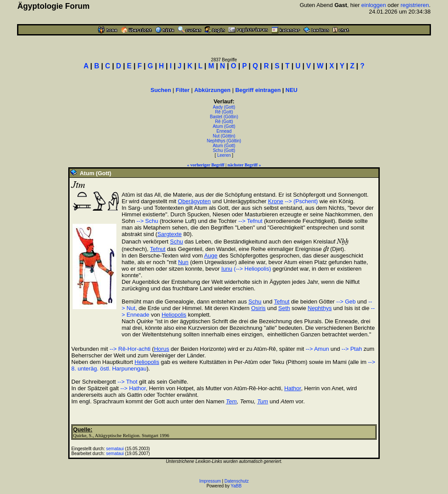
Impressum (210, 481)
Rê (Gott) (224, 112)
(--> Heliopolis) (253, 269)
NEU (292, 90)
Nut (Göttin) (224, 136)
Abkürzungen (212, 90)
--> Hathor (133, 388)
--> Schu (147, 221)
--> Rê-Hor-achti (130, 349)
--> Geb (346, 302)
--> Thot (128, 382)
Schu (177, 242)
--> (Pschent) (301, 201)
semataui (115, 449)
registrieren (415, 5)
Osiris (258, 308)
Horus (162, 349)
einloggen (374, 5)
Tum (263, 401)
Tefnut (158, 249)
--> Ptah (352, 349)
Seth (284, 308)
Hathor (293, 388)
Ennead (224, 131)
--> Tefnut (250, 221)
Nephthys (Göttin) (224, 141)
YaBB (236, 486)
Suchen (161, 90)
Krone (276, 201)
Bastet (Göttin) (224, 117)
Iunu (227, 269)
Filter (183, 90)
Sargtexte (170, 234)
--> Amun (317, 349)
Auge (211, 256)
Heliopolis (174, 315)
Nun (183, 262)
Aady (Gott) (224, 107)
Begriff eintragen (258, 90)
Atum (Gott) (224, 126)
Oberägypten (194, 201)
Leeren (224, 155)
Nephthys (320, 308)
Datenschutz (237, 481)
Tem (231, 401)
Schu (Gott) (224, 150)
